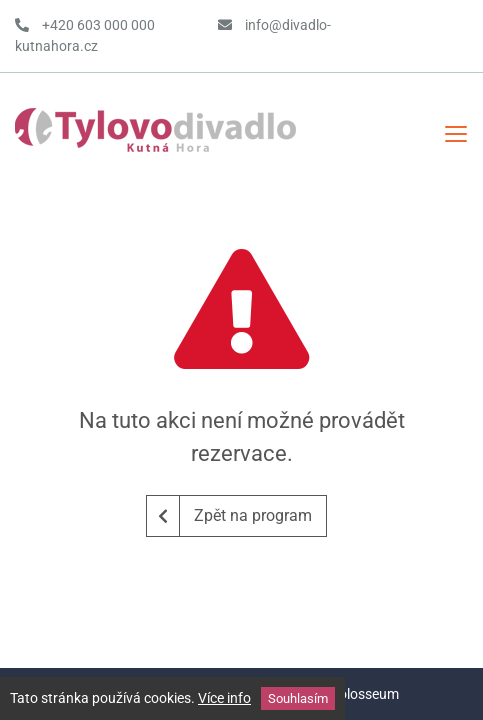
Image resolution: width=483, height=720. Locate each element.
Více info (224, 698)
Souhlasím (298, 698)
